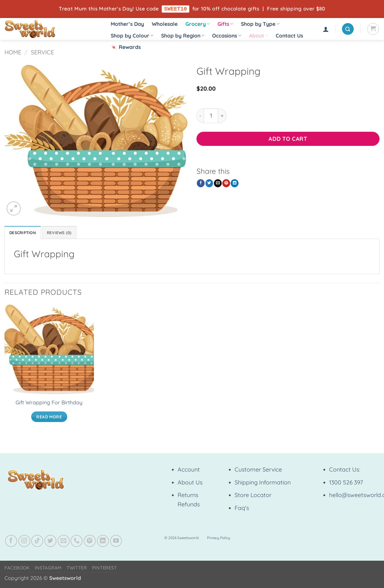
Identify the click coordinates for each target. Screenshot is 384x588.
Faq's (242, 509)
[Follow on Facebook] (11, 542)
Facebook (17, 569)
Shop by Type (260, 24)
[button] (326, 29)
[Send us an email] (64, 542)
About (258, 36)
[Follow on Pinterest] (90, 542)
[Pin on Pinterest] (226, 184)
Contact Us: (345, 471)
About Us (190, 484)
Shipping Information (263, 484)
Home (13, 53)
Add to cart (288, 139)
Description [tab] (25, 233)
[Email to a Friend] (218, 184)
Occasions (226, 36)
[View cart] (373, 29)
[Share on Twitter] (209, 184)
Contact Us (289, 36)
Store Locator (253, 496)
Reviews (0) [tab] (65, 233)
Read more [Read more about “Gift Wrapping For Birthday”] (49, 418)
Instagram (48, 569)
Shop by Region (183, 36)
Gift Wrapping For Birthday (49, 404)
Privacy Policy (219, 539)
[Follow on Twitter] (50, 542)
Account (189, 471)
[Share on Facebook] (201, 184)
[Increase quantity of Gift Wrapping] (222, 116)
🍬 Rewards (126, 47)
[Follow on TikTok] (37, 542)
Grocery (198, 24)
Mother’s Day (127, 24)
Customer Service (258, 471)
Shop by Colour (132, 36)
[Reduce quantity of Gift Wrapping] (200, 116)
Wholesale (165, 24)
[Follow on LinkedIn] (103, 542)
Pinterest (105, 569)
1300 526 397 (346, 484)
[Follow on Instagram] (24, 542)
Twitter (77, 569)
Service (42, 53)
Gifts (225, 24)
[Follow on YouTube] (116, 542)
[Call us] (76, 542)
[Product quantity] (211, 116)
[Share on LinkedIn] (235, 184)
